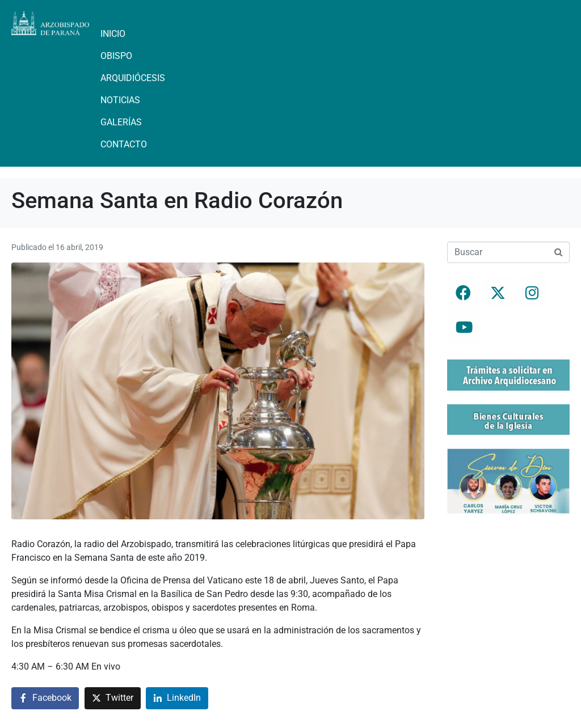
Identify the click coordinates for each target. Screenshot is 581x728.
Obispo (116, 56)
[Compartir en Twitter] (113, 698)
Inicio (113, 34)
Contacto (124, 144)
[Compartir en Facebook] (45, 698)
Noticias (120, 100)
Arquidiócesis (133, 78)
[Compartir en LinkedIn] (177, 698)
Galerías (121, 122)
